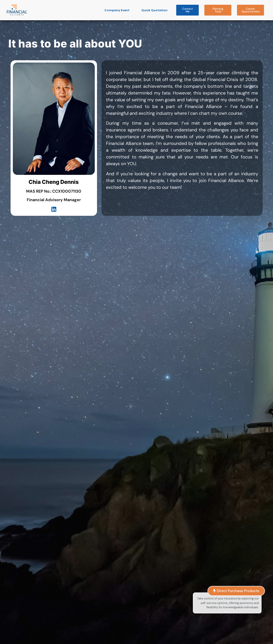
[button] (187, 10)
